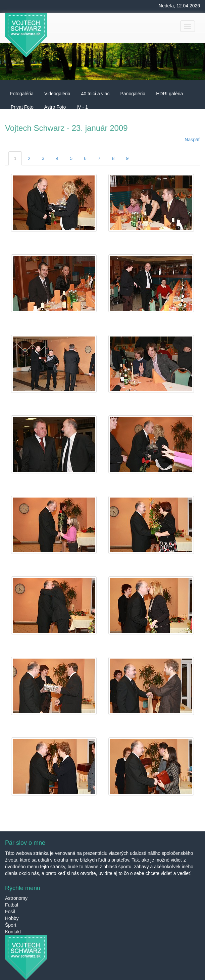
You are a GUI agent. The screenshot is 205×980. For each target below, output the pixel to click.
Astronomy (16, 898)
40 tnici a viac (95, 94)
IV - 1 (82, 107)
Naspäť (192, 140)
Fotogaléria (22, 94)
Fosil (10, 912)
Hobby (12, 918)
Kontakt (13, 932)
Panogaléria (133, 94)
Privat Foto (22, 107)
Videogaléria (57, 94)
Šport (11, 925)
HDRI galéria (169, 94)
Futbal (12, 905)
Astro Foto (55, 107)
